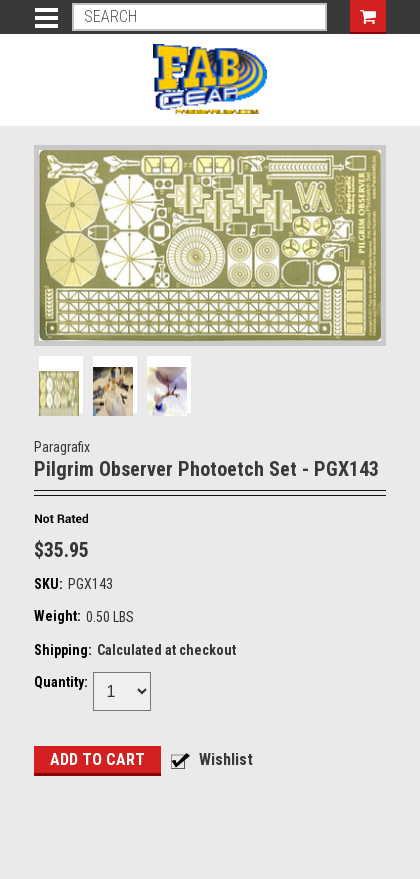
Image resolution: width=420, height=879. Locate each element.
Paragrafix (62, 447)
